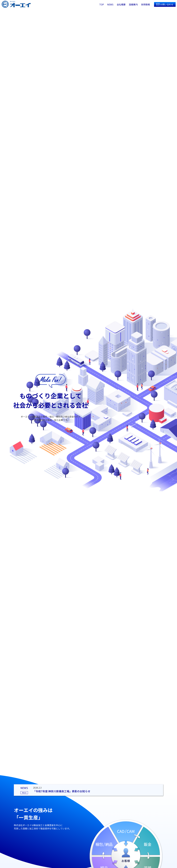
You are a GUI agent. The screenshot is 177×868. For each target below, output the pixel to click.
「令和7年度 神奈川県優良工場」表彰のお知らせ (62, 791)
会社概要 (121, 4)
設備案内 (133, 4)
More (24, 793)
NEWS (110, 4)
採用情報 (145, 4)
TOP (102, 4)
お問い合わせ (167, 4)
